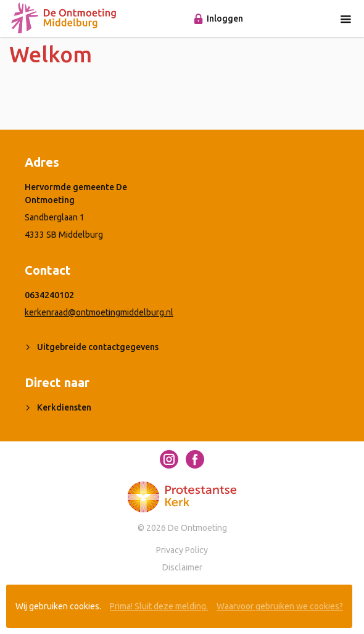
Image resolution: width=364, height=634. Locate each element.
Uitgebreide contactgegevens (98, 347)
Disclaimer (182, 567)
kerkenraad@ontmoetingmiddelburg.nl (99, 312)
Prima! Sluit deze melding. (159, 606)
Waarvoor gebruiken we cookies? (280, 606)
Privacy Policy (182, 550)
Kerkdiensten (64, 407)
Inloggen (225, 19)
